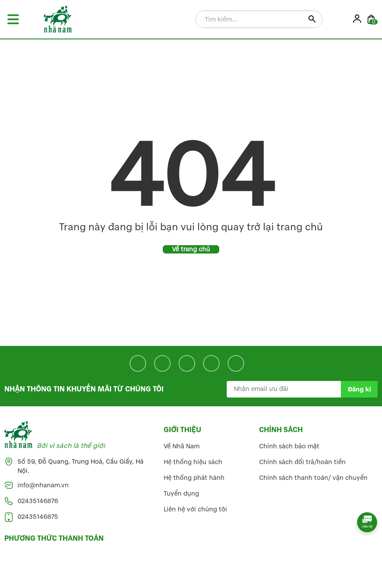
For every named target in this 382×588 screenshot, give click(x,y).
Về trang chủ (191, 249)
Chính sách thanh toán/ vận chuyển (313, 478)
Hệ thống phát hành (194, 478)
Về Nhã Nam (182, 446)
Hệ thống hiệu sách (193, 462)
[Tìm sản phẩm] (259, 20)
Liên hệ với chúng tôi (195, 509)
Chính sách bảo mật (289, 446)
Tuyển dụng (181, 494)
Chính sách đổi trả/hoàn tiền (302, 462)
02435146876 (38, 501)
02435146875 (38, 517)
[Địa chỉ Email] (302, 389)
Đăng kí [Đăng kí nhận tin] (359, 389)
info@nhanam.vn (43, 485)
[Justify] (312, 20)
